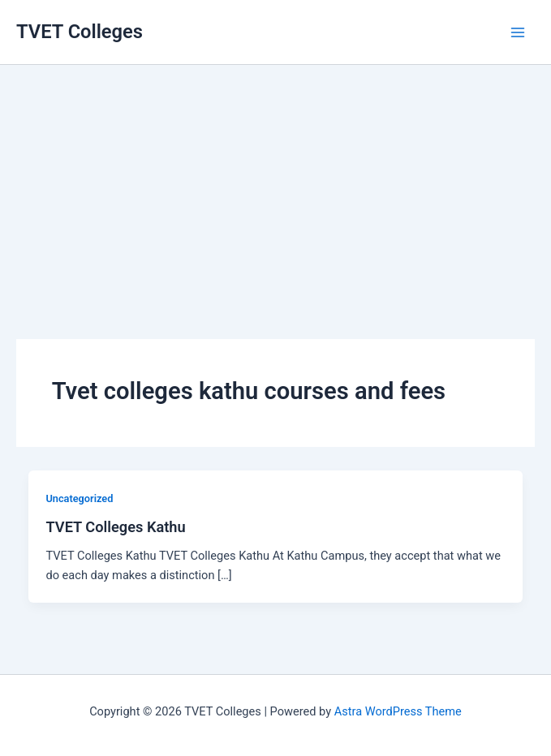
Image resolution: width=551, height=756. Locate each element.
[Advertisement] (275, 178)
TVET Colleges (80, 32)
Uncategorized (79, 498)
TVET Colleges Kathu (115, 527)
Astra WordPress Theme (398, 711)
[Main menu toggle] (518, 32)
